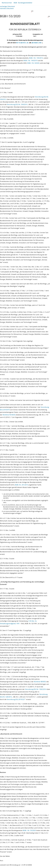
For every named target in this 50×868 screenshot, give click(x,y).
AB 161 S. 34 (25, 43)
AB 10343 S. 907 (37, 43)
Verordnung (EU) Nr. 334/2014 (17, 104)
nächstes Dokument (7, 8)
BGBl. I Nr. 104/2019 (30, 61)
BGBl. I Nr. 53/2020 (29, 830)
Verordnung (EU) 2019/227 (16, 699)
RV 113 (19, 43)
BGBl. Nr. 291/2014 (22, 485)
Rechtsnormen (7, 3)
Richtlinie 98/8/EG (40, 682)
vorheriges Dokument (7, 6)
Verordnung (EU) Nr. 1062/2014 (36, 689)
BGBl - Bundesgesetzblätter (23, 3)
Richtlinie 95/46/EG (9, 415)
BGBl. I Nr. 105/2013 (36, 58)
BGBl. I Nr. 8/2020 (33, 63)
